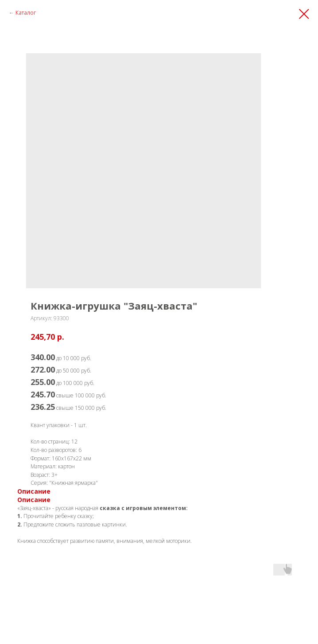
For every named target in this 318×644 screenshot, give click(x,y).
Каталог (26, 13)
